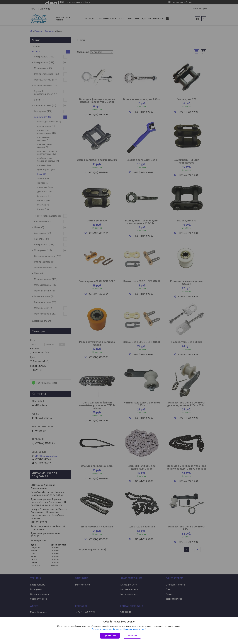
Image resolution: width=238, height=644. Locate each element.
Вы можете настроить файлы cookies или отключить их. (118, 629)
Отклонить (132, 636)
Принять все (110, 636)
